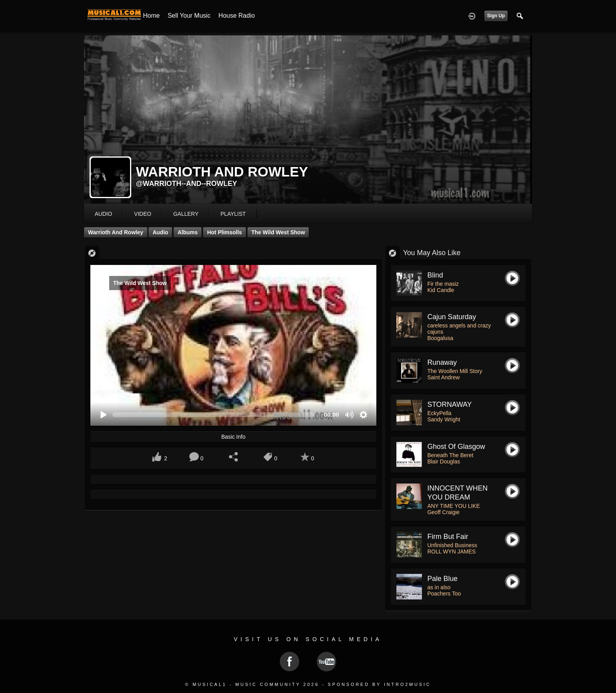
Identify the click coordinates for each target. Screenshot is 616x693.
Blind (435, 275)
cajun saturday (452, 317)
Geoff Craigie (444, 512)
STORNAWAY (450, 404)
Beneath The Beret (450, 455)
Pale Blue (443, 579)
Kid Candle (441, 290)
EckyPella (439, 413)
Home (151, 16)
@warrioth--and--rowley (187, 184)
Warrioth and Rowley (116, 232)
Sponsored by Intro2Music (379, 684)
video (143, 214)
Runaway (442, 362)
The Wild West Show (278, 232)
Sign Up (496, 16)
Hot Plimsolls (225, 232)
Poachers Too (444, 594)
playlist (233, 214)
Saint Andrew (444, 377)
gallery (186, 214)
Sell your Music (189, 16)
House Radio (237, 16)
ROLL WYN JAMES (452, 551)
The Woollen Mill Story (455, 371)
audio (103, 214)
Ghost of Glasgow (456, 447)
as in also (439, 587)
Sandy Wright (444, 419)
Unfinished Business (452, 545)
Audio (160, 232)
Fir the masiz (443, 284)
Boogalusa (440, 338)
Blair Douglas (444, 461)
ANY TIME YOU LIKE (454, 506)
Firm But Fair (448, 537)
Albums (188, 232)
